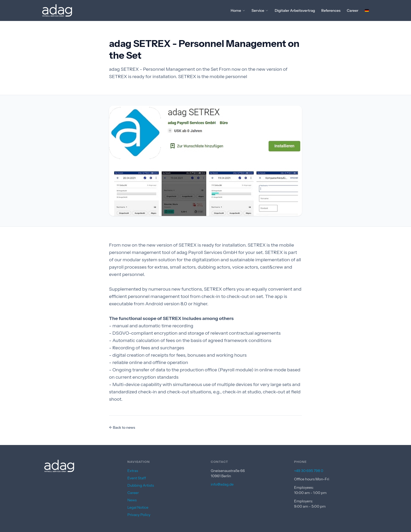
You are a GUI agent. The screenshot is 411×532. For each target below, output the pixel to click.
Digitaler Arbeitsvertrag (295, 10)
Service (260, 10)
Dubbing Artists (141, 485)
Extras (133, 471)
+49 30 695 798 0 (309, 471)
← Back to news (122, 427)
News (132, 500)
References (331, 10)
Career (353, 10)
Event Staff (137, 478)
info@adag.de (222, 484)
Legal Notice (138, 507)
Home (238, 10)
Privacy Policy (139, 515)
